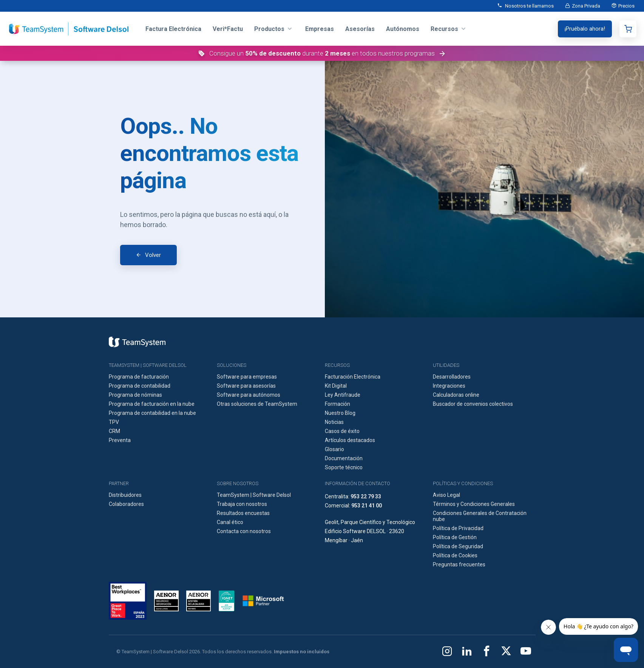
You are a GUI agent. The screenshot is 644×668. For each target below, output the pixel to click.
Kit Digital (336, 386)
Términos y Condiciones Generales (474, 504)
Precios (626, 6)
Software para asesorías (246, 386)
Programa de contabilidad (140, 386)
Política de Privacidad (458, 528)
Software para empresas (247, 377)
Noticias (334, 422)
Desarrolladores (452, 377)
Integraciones (449, 386)
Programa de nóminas (135, 395)
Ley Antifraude (343, 395)
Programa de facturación (139, 377)
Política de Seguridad (458, 546)
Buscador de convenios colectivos (473, 404)
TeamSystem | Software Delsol (254, 495)
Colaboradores (126, 504)
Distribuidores (125, 495)
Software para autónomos (249, 395)
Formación (337, 404)
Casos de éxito (342, 431)
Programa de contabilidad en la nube (152, 413)
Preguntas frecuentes (459, 564)
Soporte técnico (344, 467)
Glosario (334, 449)
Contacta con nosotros (244, 531)
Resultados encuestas (243, 513)
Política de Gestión (455, 537)
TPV (114, 422)
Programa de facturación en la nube (152, 404)
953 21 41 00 (367, 506)
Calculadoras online (456, 395)
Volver (153, 255)
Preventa (120, 440)
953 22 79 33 (366, 496)
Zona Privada (586, 6)
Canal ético (230, 522)
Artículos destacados (350, 440)
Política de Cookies (455, 555)
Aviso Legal (446, 495)
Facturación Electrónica (353, 377)
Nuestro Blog (340, 413)
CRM (114, 431)
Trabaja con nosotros (242, 504)
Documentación (344, 458)
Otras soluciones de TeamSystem (257, 404)
